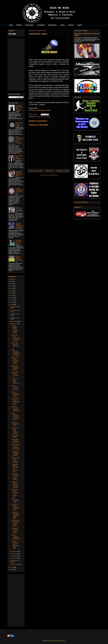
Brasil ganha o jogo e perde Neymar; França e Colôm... (15, 523)
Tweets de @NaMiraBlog (81, 202)
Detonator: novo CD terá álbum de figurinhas (16, 409)
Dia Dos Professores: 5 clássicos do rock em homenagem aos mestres (16, 141)
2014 (12, 305)
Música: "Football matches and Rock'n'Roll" (16, 537)
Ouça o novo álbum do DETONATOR (15, 345)
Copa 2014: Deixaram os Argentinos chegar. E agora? (16, 515)
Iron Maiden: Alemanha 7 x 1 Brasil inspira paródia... (15, 477)
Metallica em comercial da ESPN (16, 424)
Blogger (63, 641)
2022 (12, 286)
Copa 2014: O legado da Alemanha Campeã (15, 453)
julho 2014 (15, 324)
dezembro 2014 (16, 307)
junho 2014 (15, 551)
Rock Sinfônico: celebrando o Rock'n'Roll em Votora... (16, 353)
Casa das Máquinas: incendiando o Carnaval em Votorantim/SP (19, 226)
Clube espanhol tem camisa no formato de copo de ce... (15, 417)
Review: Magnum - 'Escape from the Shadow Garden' (15, 329)
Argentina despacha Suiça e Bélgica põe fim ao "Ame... (15, 545)
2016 (12, 300)
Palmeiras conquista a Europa (19, 242)
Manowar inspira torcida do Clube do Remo (19, 191)
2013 (12, 567)
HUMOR (80, 25)
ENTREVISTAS (52, 25)
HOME (11, 25)
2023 (12, 284)
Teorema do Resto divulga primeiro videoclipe (15, 431)
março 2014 (15, 558)
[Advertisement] (16, 64)
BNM (36, 117)
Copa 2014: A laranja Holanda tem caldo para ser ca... (16, 507)
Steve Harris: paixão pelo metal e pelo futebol (19, 174)
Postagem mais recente (36, 171)
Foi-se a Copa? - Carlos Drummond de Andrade (16, 447)
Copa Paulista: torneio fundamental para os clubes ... (15, 401)
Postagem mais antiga (63, 171)
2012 (12, 570)
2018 (12, 295)
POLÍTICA (71, 25)
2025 (12, 279)
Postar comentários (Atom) (51, 175)
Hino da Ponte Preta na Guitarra (19, 124)
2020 (12, 291)
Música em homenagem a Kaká (40, 110)
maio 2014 (15, 554)
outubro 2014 (15, 314)
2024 (12, 281)
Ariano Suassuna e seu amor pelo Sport (15, 388)
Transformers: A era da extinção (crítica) (15, 530)
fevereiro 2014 (16, 561)
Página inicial (49, 171)
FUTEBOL (19, 25)
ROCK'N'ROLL (30, 25)
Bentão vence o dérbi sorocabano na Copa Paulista (15, 361)
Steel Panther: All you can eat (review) (15, 441)
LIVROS (62, 25)
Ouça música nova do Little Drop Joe (15, 374)
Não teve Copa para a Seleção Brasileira (15, 460)
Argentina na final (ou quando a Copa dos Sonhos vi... (15, 485)
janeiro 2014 (15, 564)
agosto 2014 (15, 321)
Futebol (48, 117)
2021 (12, 288)
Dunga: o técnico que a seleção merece (15, 394)
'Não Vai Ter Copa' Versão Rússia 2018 (15, 381)
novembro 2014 (16, 310)
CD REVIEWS (41, 25)
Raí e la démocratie (19, 208)
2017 (12, 298)
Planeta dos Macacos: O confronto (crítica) (15, 368)
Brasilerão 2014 (42, 117)
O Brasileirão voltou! (15, 436)
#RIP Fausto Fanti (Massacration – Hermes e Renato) (16, 338)
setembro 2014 (16, 318)
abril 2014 (15, 556)
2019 (12, 293)
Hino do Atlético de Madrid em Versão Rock (19, 258)
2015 (12, 302)
